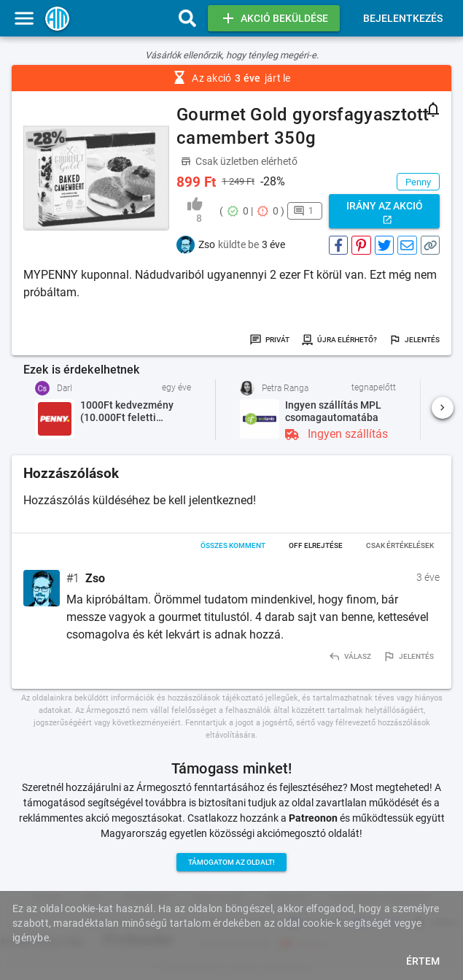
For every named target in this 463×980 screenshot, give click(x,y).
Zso (95, 578)
